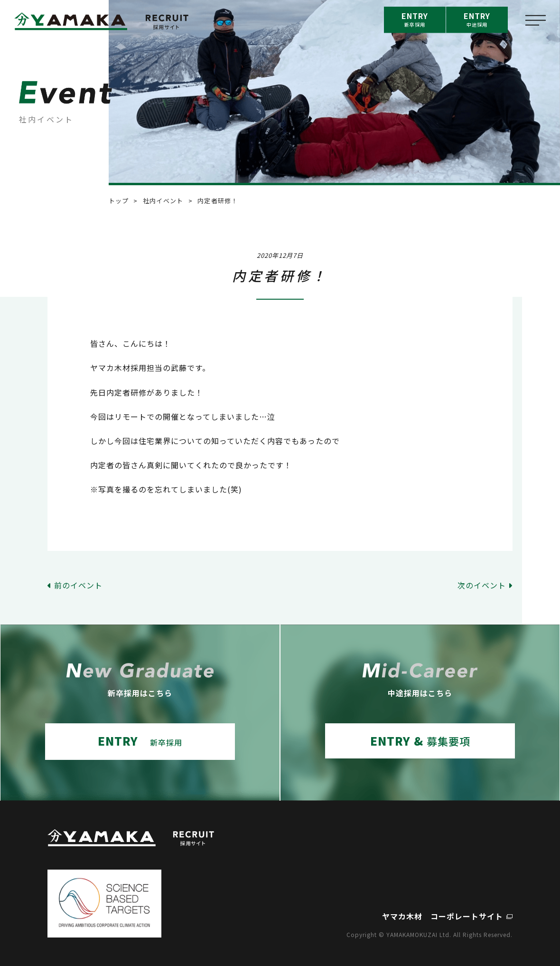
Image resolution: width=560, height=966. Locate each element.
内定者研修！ (218, 201)
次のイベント (482, 585)
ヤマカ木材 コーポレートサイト (443, 916)
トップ (119, 201)
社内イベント (163, 201)
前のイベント (78, 585)
